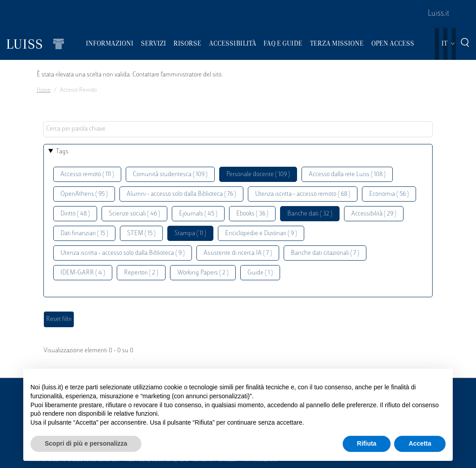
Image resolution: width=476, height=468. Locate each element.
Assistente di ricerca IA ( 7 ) (238, 253)
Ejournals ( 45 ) (198, 214)
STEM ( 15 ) (141, 234)
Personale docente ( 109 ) (258, 175)
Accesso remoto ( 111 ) (87, 175)
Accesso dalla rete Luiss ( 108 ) (347, 175)
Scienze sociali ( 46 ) (134, 214)
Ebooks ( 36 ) (252, 214)
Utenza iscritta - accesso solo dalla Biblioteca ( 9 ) (123, 253)
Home (44, 90)
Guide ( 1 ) (260, 273)
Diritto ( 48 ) (75, 214)
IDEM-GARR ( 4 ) (83, 273)
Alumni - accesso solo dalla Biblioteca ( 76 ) (181, 194)
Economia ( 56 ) (389, 194)
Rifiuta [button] (367, 443)
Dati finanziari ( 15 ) (84, 234)
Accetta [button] (420, 443)
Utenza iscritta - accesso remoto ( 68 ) (303, 194)
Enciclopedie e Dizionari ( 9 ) (261, 234)
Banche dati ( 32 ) (310, 214)
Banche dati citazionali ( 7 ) (325, 253)
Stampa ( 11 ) (190, 234)
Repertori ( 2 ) (141, 273)
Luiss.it (438, 14)
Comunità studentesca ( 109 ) (170, 175)
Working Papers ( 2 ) (203, 273)
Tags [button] (62, 152)
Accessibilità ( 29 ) (374, 214)
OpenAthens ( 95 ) (84, 194)
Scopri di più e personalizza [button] (86, 443)
